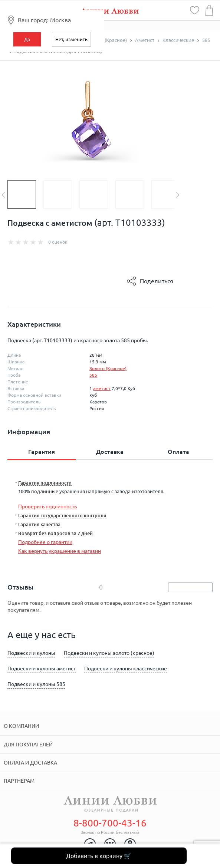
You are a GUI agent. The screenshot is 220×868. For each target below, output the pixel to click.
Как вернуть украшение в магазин (60, 551)
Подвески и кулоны (31, 653)
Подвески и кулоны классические (126, 669)
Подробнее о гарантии (45, 542)
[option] (25, 194)
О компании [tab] (21, 726)
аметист (102, 388)
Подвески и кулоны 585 (36, 684)
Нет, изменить (71, 39)
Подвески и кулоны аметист (42, 669)
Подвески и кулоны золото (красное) (109, 653)
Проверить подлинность (47, 506)
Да (27, 39)
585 (93, 375)
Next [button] (178, 195)
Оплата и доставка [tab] (30, 763)
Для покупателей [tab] (28, 745)
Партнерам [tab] (19, 781)
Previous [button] (3, 195)
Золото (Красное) (108, 368)
